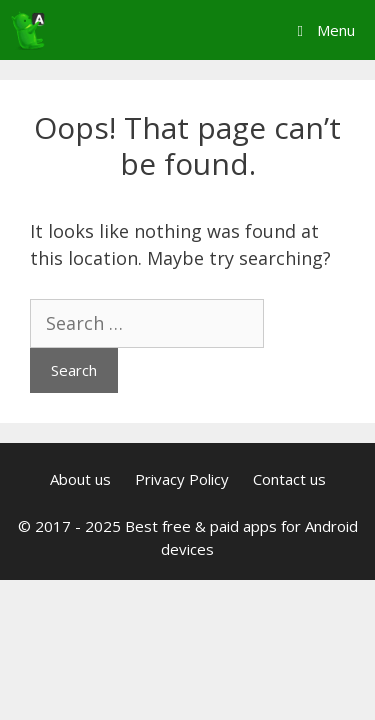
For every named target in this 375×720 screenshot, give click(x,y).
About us (80, 479)
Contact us (289, 479)
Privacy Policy (182, 479)
